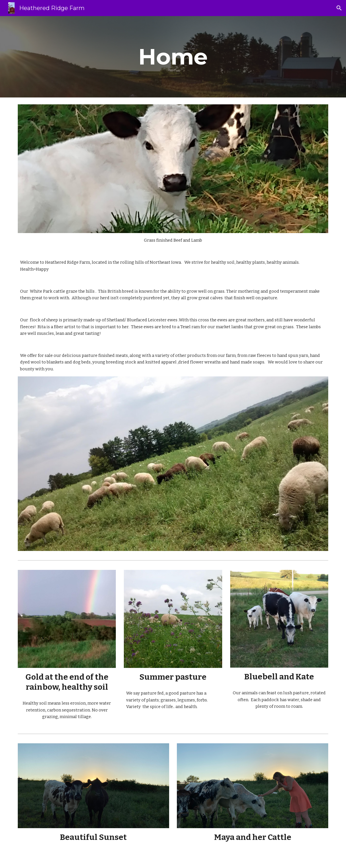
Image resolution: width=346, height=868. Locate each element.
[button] (339, 8)
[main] (173, 57)
